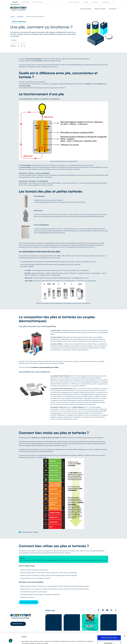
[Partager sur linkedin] (24, 46)
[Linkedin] (111, 610)
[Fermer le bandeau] (124, 627)
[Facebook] (99, 610)
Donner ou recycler (86, 9)
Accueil (12, 16)
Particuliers (15, 2)
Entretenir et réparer (100, 9)
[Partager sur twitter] (21, 46)
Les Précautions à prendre (29, 602)
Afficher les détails (27, 639)
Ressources (95, 2)
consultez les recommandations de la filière (45, 367)
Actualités (86, 2)
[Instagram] (103, 610)
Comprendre (113, 9)
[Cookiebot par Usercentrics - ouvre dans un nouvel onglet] (11, 641)
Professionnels (25, 2)
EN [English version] (114, 2)
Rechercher (106, 2)
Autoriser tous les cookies (109, 629)
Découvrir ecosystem (74, 2)
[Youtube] (107, 610)
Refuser (109, 640)
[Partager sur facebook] (19, 46)
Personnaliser (109, 634)
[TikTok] (116, 610)
